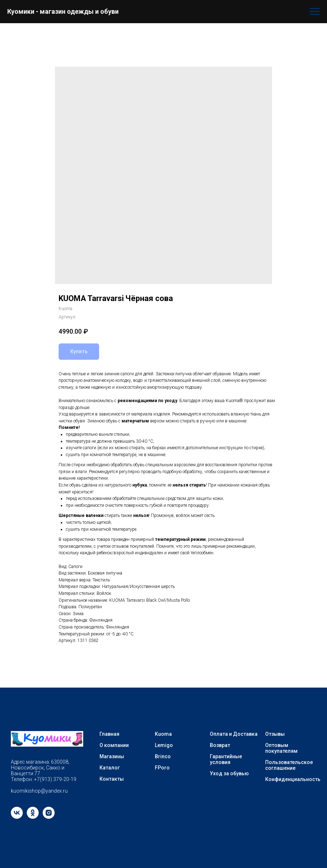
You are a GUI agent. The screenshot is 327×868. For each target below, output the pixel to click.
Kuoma (163, 734)
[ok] (33, 817)
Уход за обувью (229, 773)
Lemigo (164, 745)
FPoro (162, 768)
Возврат (220, 745)
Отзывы (275, 734)
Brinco (163, 756)
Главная (109, 734)
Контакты (112, 779)
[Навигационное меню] (315, 12)
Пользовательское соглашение (289, 765)
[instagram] (49, 817)
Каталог (110, 768)
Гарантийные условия (226, 759)
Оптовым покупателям (281, 748)
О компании (114, 745)
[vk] (17, 817)
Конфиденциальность (293, 779)
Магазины (112, 756)
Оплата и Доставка (234, 734)
